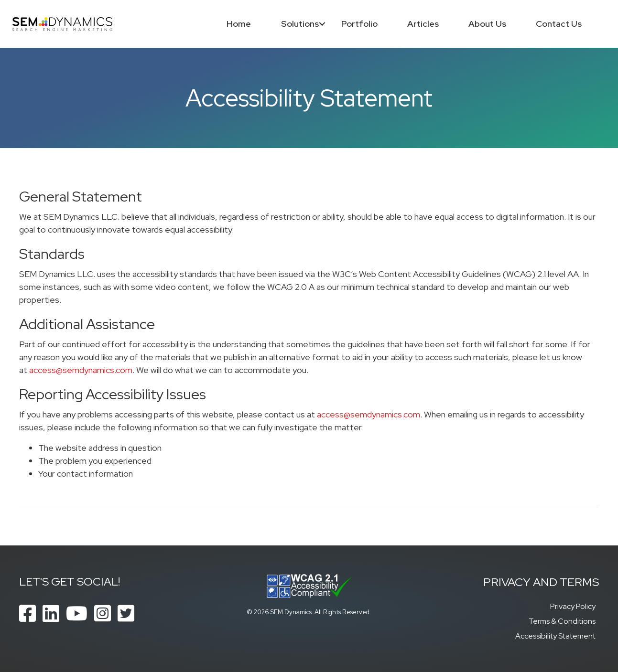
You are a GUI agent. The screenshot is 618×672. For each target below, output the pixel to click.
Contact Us (559, 24)
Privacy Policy (573, 606)
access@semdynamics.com (81, 370)
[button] (322, 24)
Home (239, 24)
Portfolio (359, 24)
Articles (423, 24)
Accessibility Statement (555, 636)
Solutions (299, 24)
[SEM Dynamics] (63, 23)
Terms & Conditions (562, 621)
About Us (487, 24)
